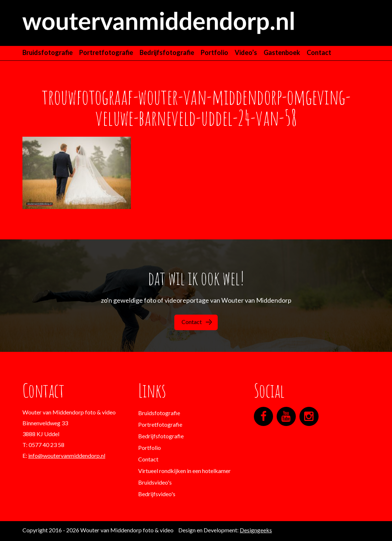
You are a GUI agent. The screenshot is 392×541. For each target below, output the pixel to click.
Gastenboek (282, 52)
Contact (319, 52)
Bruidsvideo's (155, 482)
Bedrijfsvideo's (157, 494)
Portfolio (214, 52)
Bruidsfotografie (48, 52)
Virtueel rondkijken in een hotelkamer (184, 471)
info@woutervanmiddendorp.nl (67, 455)
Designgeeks (256, 530)
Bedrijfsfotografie (167, 52)
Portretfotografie (106, 52)
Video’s (246, 52)
